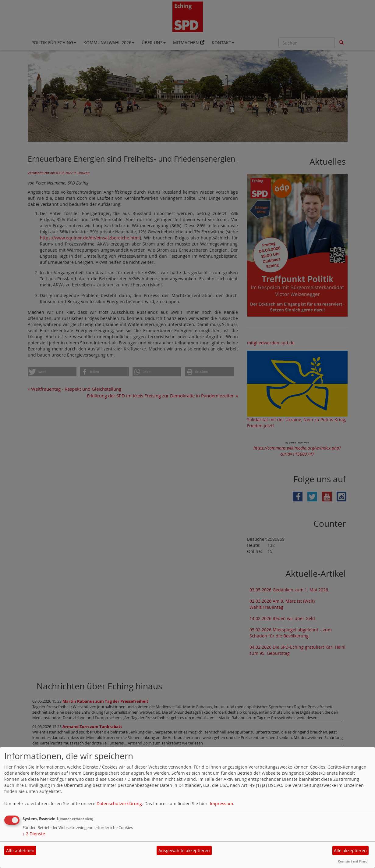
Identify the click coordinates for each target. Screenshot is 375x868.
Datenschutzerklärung (119, 803)
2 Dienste (34, 834)
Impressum (221, 803)
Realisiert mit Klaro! (353, 861)
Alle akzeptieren (350, 850)
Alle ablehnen (20, 850)
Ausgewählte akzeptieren (184, 850)
